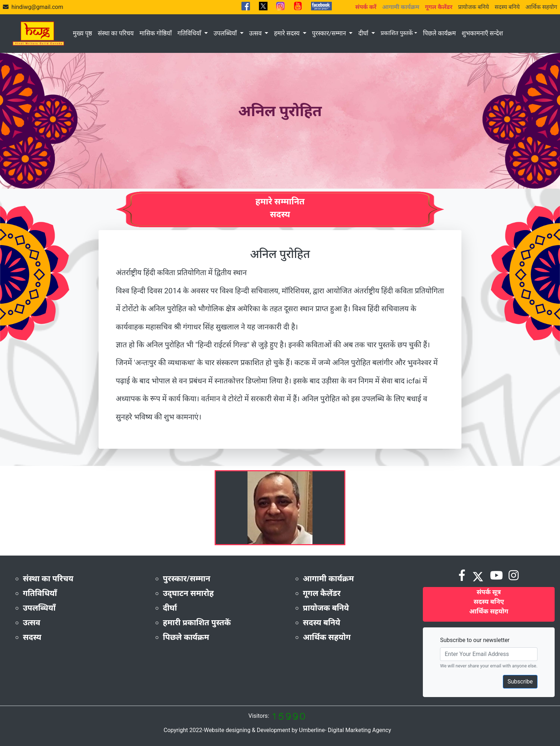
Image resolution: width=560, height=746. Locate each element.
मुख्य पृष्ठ (82, 33)
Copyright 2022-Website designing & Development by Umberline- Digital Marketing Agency (277, 730)
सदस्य (32, 637)
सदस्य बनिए (489, 601)
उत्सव (256, 33)
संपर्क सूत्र (489, 592)
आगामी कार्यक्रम (328, 579)
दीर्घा (364, 33)
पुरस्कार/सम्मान (330, 33)
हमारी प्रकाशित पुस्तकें (197, 623)
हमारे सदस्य (287, 33)
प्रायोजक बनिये (474, 7)
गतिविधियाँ (190, 33)
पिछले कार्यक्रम (439, 33)
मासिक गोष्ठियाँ (155, 33)
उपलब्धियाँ (226, 33)
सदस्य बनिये (507, 7)
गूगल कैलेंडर (322, 593)
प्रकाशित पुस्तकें (397, 33)
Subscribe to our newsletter (475, 640)
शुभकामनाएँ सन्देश (482, 33)
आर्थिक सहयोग (541, 7)
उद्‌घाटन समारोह (188, 593)
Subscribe (520, 682)
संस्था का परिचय (116, 33)
